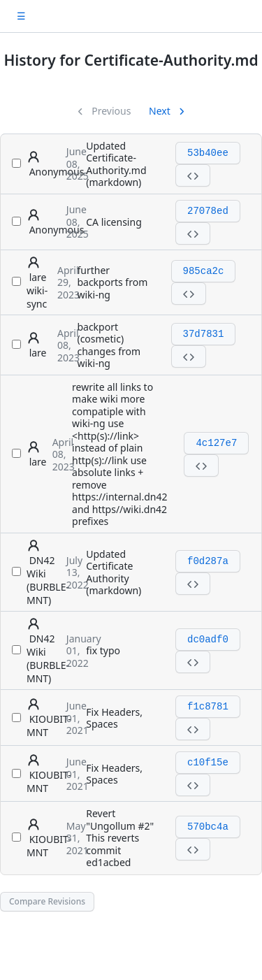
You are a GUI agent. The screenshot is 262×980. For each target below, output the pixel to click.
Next (161, 111)
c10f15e (208, 763)
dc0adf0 (208, 640)
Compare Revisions (47, 901)
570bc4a (208, 827)
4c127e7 (216, 443)
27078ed (208, 211)
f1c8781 (208, 707)
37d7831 (204, 334)
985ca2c (204, 271)
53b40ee (208, 153)
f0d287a (208, 561)
